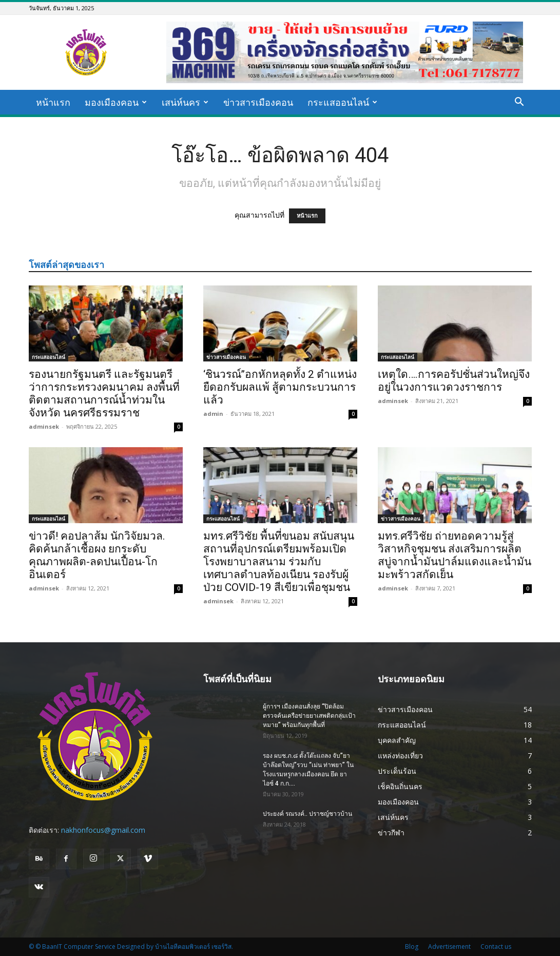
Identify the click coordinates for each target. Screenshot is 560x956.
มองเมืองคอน (116, 102)
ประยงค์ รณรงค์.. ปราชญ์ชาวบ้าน (307, 814)
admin (213, 414)
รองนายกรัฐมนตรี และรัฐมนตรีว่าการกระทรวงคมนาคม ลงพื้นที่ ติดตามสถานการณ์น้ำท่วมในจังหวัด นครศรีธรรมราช (104, 394)
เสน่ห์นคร (185, 102)
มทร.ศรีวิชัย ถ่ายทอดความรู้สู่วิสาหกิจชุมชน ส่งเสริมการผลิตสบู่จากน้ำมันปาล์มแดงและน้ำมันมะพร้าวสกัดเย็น (455, 555)
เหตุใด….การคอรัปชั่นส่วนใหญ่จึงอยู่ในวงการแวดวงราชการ (454, 381)
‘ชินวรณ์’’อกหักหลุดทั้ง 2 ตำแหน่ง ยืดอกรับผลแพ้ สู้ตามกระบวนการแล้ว (280, 387)
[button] (519, 103)
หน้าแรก (53, 102)
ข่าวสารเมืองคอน (258, 102)
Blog (412, 947)
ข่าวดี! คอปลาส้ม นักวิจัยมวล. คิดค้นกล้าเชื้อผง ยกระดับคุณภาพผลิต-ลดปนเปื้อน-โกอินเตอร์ (97, 555)
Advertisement (449, 947)
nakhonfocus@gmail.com (103, 830)
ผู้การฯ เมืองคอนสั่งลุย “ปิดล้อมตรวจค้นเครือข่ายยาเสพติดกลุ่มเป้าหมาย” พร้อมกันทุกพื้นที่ (309, 716)
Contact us (496, 947)
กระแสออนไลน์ (342, 102)
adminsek (44, 426)
